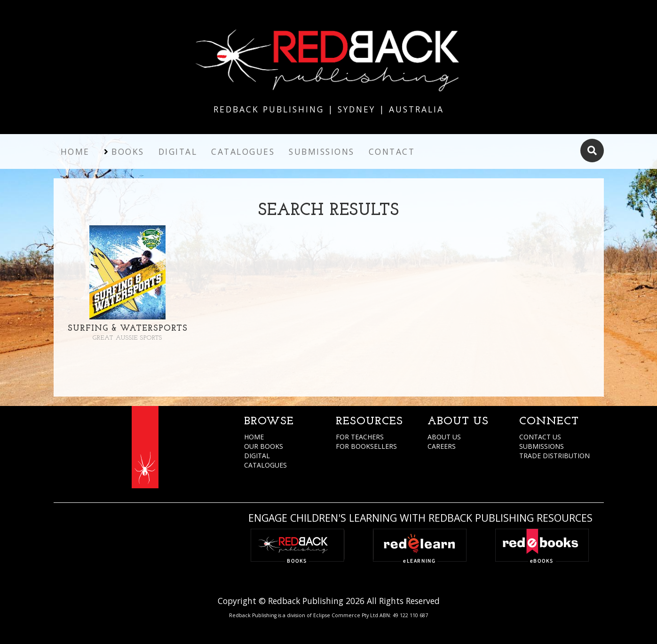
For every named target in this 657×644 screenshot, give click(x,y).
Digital (178, 151)
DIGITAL (257, 456)
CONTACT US (540, 437)
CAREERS (442, 446)
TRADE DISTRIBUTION (554, 456)
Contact (392, 151)
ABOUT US (444, 437)
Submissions (322, 151)
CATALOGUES (265, 465)
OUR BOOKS (264, 446)
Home (75, 151)
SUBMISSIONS (542, 446)
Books (128, 151)
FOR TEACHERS (360, 437)
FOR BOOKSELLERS (366, 446)
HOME (254, 437)
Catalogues (243, 151)
